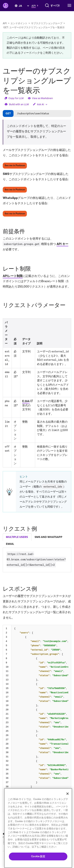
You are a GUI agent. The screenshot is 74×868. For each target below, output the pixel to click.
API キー (62, 250)
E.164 (26, 407)
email (10, 549)
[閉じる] (68, 794)
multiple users (17, 543)
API (5, 29)
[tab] (17, 543)
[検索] (16, 13)
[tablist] (37, 546)
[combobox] (39, 13)
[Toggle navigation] (70, 13)
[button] (36, 4)
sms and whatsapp (48, 543)
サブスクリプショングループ (47, 29)
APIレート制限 (13, 281)
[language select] (24, 5)
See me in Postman (15, 171)
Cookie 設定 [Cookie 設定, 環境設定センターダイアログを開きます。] (38, 856)
